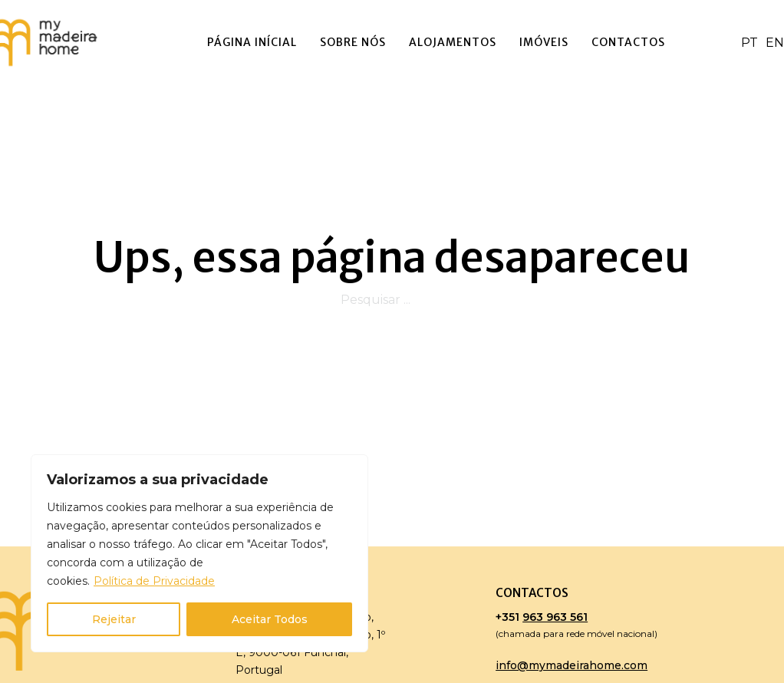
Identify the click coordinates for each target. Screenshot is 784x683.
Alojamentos (453, 42)
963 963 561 (555, 617)
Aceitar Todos (270, 619)
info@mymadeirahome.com (572, 665)
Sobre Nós (353, 42)
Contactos (628, 42)
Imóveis (544, 42)
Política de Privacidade (154, 581)
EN (775, 43)
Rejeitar (114, 619)
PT (749, 43)
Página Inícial (252, 42)
